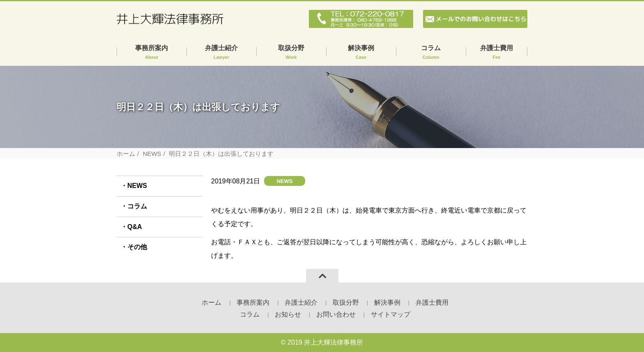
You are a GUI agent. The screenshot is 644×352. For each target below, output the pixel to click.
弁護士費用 (497, 52)
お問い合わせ (336, 314)
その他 (137, 247)
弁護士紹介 (221, 52)
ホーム (126, 154)
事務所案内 (152, 52)
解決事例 (361, 52)
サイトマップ (391, 314)
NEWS (152, 154)
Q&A (135, 227)
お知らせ (288, 314)
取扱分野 (291, 52)
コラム (431, 52)
